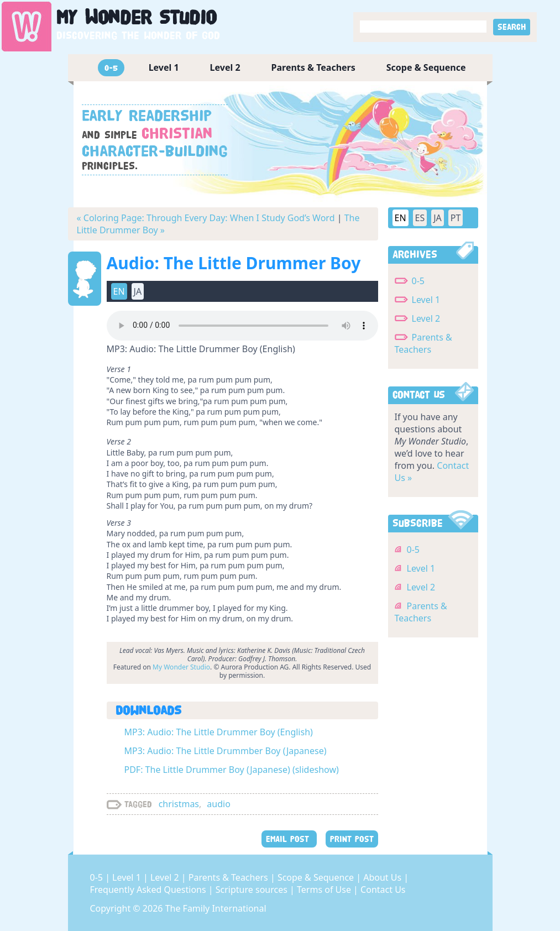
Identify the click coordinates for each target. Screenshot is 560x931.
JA (138, 291)
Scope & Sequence (426, 67)
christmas (179, 804)
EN (119, 291)
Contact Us (383, 890)
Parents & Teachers (313, 67)
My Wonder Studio (181, 667)
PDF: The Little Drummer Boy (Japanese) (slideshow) (232, 770)
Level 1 (164, 67)
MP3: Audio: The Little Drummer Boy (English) (219, 732)
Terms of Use (325, 890)
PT (456, 218)
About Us (383, 877)
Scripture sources (253, 890)
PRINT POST (352, 839)
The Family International (216, 908)
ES (420, 218)
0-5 (111, 68)
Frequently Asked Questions (149, 890)
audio (219, 804)
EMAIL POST (289, 839)
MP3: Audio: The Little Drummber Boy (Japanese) (226, 751)
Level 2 (225, 67)
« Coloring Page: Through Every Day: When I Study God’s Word (206, 218)
